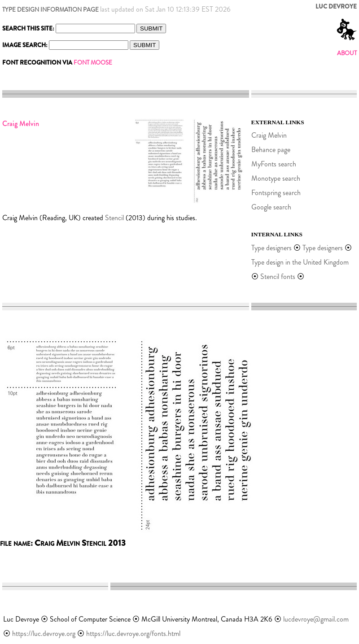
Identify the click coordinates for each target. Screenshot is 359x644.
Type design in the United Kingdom (300, 262)
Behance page (271, 150)
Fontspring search (276, 193)
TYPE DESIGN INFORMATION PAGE (50, 10)
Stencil (114, 218)
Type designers (271, 248)
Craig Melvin (269, 135)
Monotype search (276, 178)
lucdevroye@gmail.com (316, 619)
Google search (271, 207)
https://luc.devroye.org (44, 633)
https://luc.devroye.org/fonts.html (133, 633)
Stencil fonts (278, 276)
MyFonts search (274, 164)
